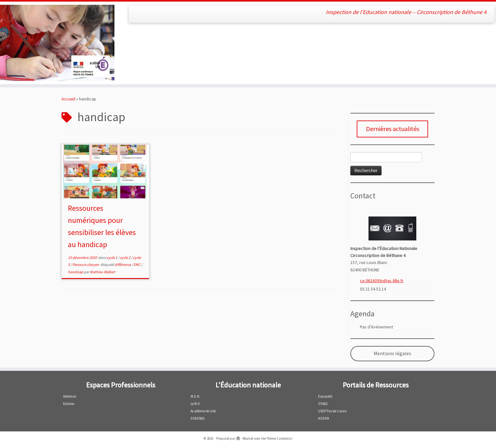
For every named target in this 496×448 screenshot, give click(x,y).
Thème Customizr (279, 438)
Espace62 (325, 396)
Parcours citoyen (86, 264)
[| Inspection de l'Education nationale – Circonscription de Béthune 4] (57, 43)
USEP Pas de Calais (332, 411)
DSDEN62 (197, 418)
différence (123, 264)
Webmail (70, 396)
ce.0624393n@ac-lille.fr (382, 281)
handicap (76, 272)
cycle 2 (125, 257)
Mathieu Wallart (102, 272)
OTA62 (323, 404)
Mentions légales (392, 353)
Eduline (69, 404)
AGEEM (324, 418)
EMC (137, 264)
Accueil (68, 99)
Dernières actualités (393, 129)
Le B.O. (196, 404)
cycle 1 (112, 257)
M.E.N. (195, 396)
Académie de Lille (203, 411)
